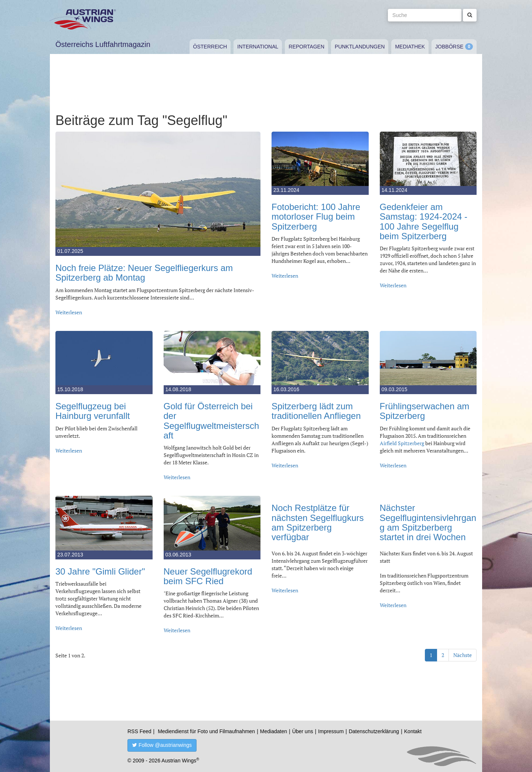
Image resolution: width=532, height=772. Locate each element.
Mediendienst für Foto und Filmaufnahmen (206, 731)
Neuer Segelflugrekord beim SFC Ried (208, 576)
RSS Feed (139, 731)
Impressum (331, 731)
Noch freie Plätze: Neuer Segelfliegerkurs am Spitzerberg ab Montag (144, 273)
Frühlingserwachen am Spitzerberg (425, 411)
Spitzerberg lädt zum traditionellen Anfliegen (316, 411)
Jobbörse (449, 47)
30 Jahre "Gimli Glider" (100, 571)
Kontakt (413, 731)
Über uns (303, 731)
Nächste (463, 655)
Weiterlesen (69, 312)
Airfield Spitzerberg (402, 443)
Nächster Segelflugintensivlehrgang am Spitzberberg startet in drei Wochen (428, 522)
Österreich (210, 47)
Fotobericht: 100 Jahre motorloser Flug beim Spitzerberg (316, 217)
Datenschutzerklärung (374, 731)
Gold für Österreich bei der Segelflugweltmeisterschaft (212, 421)
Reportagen (306, 47)
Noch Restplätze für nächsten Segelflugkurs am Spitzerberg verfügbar (318, 522)
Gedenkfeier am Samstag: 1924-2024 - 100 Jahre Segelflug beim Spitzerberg (424, 221)
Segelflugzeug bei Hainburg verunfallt (93, 411)
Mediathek (410, 47)
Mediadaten (274, 731)
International (258, 47)
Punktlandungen (360, 47)
